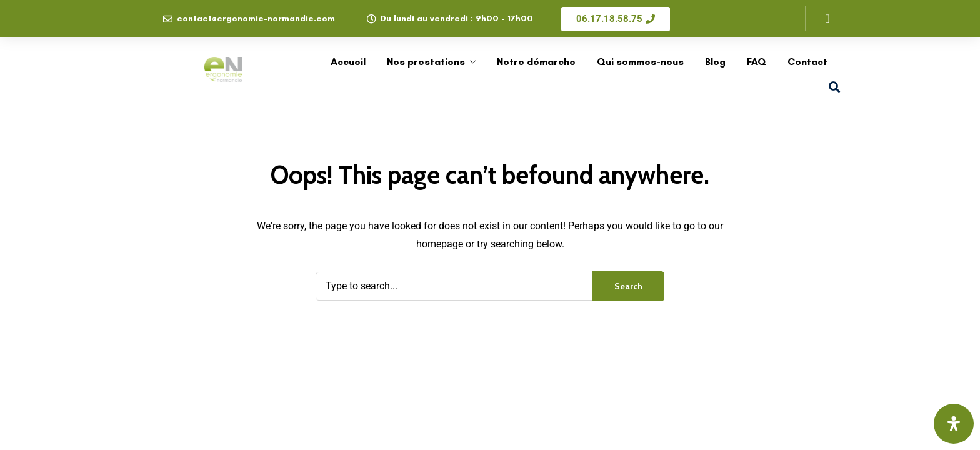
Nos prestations (426, 62)
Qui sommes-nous (640, 62)
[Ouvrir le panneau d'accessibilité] (954, 424)
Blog (715, 62)
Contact (807, 62)
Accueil (348, 62)
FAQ (757, 62)
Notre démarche (536, 62)
